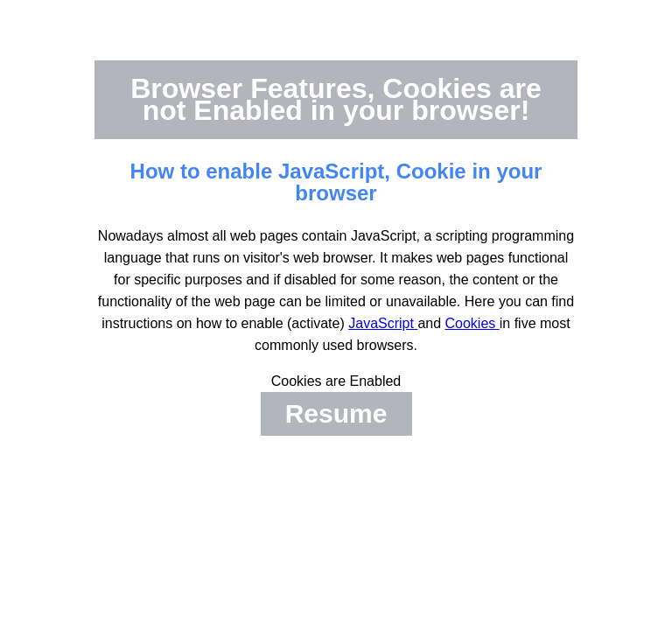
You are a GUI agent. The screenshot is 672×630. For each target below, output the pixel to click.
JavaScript (383, 323)
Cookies (472, 323)
